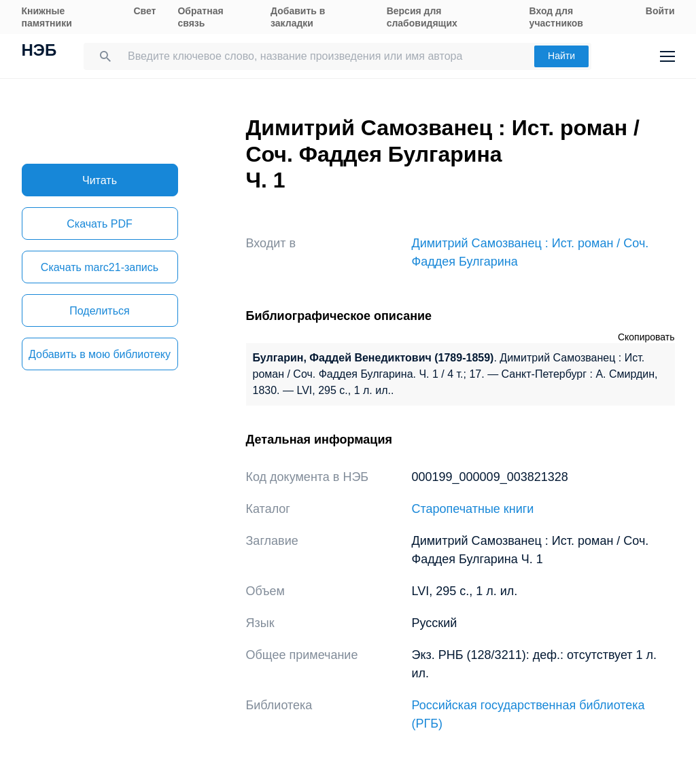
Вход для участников (556, 17)
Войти (660, 11)
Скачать (99, 224)
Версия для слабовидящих (422, 17)
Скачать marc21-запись (100, 267)
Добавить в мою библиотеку (100, 354)
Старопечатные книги (473, 509)
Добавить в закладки (298, 17)
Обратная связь (200, 17)
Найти (561, 56)
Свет (144, 11)
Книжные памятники (47, 17)
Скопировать (646, 337)
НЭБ (39, 52)
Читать (100, 180)
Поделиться (99, 311)
